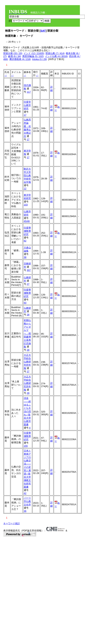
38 (25, 257)
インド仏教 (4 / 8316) (56, 56)
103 (26, 205)
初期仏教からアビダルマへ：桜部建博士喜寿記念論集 (27, 333)
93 (25, 303)
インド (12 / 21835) (34, 53)
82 (25, 241)
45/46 (27, 221)
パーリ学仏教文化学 (27, 501)
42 (25, 493)
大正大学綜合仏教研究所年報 (27, 362)
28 (28, 315)
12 (25, 188)
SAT (43, 31)
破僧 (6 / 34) (15, 56)
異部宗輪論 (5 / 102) (33, 56)
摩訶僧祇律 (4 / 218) (20, 59)
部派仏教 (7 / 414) (55, 53)
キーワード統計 (12, 523)
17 (25, 115)
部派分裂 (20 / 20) (13, 53)
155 (26, 446)
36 (25, 511)
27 (28, 284)
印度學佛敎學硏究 (27, 231)
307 (29, 270)
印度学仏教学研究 (27, 105)
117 (29, 92)
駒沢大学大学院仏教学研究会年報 (27, 175)
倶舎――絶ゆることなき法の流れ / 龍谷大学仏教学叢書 (27, 411)
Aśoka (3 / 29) (40, 59)
